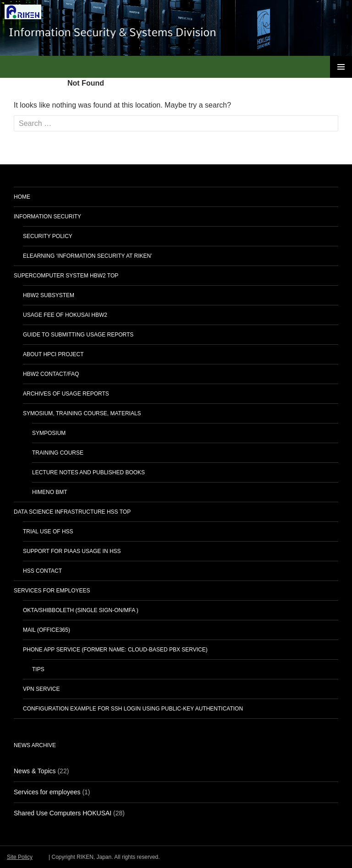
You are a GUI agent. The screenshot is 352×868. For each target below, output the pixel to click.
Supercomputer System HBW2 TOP (66, 276)
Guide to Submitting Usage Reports (78, 335)
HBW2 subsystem (49, 295)
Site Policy (20, 857)
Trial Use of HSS (48, 532)
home (22, 197)
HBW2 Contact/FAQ (51, 374)
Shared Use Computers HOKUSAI (63, 813)
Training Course (58, 453)
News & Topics (35, 771)
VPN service (41, 689)
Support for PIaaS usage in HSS (72, 551)
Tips (38, 669)
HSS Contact (42, 571)
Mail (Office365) (47, 630)
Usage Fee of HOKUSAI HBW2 (65, 315)
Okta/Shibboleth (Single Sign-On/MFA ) (81, 610)
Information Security (47, 217)
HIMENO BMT (50, 492)
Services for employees (52, 591)
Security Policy (48, 236)
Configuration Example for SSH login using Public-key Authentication (133, 709)
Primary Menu (341, 67)
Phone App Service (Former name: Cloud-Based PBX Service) (115, 650)
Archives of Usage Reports (66, 394)
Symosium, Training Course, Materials (82, 413)
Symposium (49, 433)
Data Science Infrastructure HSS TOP (72, 512)
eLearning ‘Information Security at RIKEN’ (88, 256)
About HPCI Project (53, 354)
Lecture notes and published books (88, 472)
